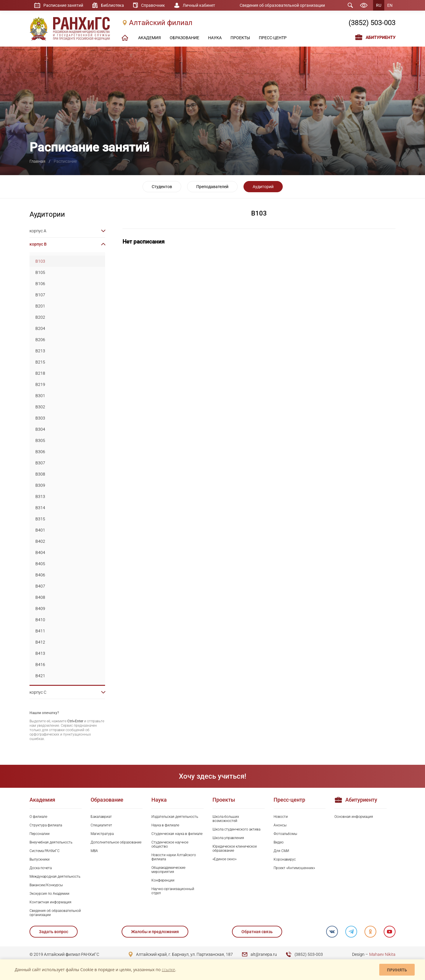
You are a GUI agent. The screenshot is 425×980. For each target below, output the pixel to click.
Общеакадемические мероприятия (168, 870)
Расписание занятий (63, 5)
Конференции (163, 880)
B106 (40, 284)
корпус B (38, 244)
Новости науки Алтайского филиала (174, 857)
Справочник (153, 5)
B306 (40, 452)
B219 (40, 384)
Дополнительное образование (116, 842)
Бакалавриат (101, 817)
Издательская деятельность (175, 817)
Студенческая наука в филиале (177, 834)
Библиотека (112, 5)
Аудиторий (263, 187)
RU (379, 5)
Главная (37, 161)
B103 (40, 261)
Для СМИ (281, 851)
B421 (40, 676)
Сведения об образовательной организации (282, 5)
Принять (397, 970)
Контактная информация (50, 902)
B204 (40, 328)
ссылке (168, 970)
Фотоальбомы (285, 834)
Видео (279, 842)
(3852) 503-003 (372, 23)
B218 (40, 373)
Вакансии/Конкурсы (46, 885)
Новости (281, 817)
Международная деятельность (55, 877)
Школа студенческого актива (236, 829)
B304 (40, 429)
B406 (40, 575)
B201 (40, 306)
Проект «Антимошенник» (294, 868)
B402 (40, 541)
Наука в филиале (165, 825)
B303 (40, 418)
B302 (40, 407)
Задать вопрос (54, 932)
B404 (40, 553)
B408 (40, 597)
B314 (40, 508)
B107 (40, 295)
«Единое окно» (224, 859)
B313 (40, 496)
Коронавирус (285, 859)
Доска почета (41, 868)
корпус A (38, 231)
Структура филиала (46, 825)
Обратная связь (257, 932)
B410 (40, 620)
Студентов (162, 187)
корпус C (38, 692)
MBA (94, 851)
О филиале (38, 817)
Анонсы (280, 825)
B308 (40, 474)
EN (390, 5)
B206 (40, 340)
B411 (40, 631)
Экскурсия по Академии (49, 894)
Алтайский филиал (161, 23)
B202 (40, 317)
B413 (40, 653)
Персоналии (40, 834)
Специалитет (101, 825)
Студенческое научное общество (170, 844)
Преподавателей (212, 187)
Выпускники (40, 859)
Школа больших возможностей (226, 819)
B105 (40, 272)
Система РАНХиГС (45, 851)
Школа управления (228, 838)
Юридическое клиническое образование (235, 849)
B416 (40, 665)
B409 (40, 609)
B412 (40, 642)
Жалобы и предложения (155, 932)
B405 (40, 564)
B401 (40, 530)
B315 (40, 519)
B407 (40, 586)
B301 (40, 396)
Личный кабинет (199, 5)
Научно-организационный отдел (173, 891)
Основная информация (354, 817)
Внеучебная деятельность (51, 842)
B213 (40, 351)
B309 (40, 485)
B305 (40, 440)
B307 (40, 463)
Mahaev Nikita (382, 954)
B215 (40, 362)
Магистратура (102, 834)
